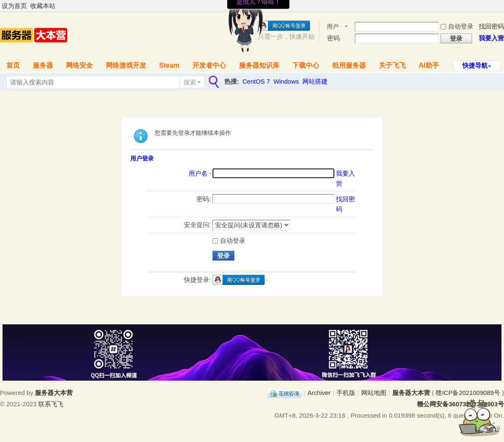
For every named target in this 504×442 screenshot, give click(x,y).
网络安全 (79, 65)
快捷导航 (475, 65)
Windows (286, 81)
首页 (13, 65)
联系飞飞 (51, 404)
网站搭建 (315, 81)
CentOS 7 (256, 81)
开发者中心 (209, 65)
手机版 (346, 393)
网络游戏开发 (126, 65)
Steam (169, 65)
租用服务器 (349, 65)
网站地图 (374, 393)
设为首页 (14, 6)
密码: (204, 199)
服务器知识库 (259, 65)
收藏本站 (43, 6)
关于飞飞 (392, 65)
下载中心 (306, 65)
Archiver (319, 393)
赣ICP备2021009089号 (468, 393)
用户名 (333, 27)
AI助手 (429, 65)
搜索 (190, 82)
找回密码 (491, 26)
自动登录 (457, 26)
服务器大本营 (411, 393)
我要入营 (491, 38)
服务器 (43, 65)
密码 (333, 38)
